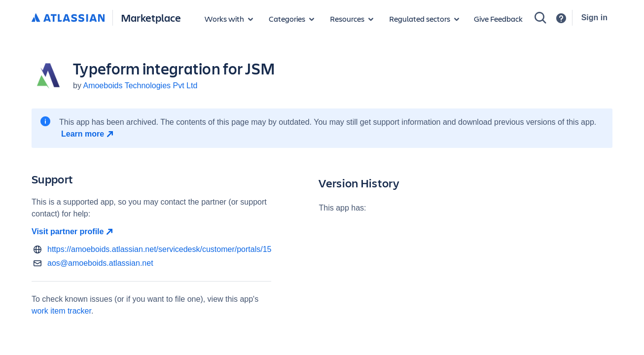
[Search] (540, 18)
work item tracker (61, 311)
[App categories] (291, 19)
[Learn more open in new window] (89, 134)
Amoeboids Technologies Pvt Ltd (140, 86)
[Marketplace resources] (352, 19)
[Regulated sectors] (424, 19)
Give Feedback (498, 18)
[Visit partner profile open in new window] (151, 232)
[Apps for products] (229, 19)
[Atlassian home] (68, 18)
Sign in (594, 18)
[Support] (561, 18)
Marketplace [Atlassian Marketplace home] (151, 18)
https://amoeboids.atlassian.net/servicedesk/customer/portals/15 (159, 249)
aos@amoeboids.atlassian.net (100, 263)
